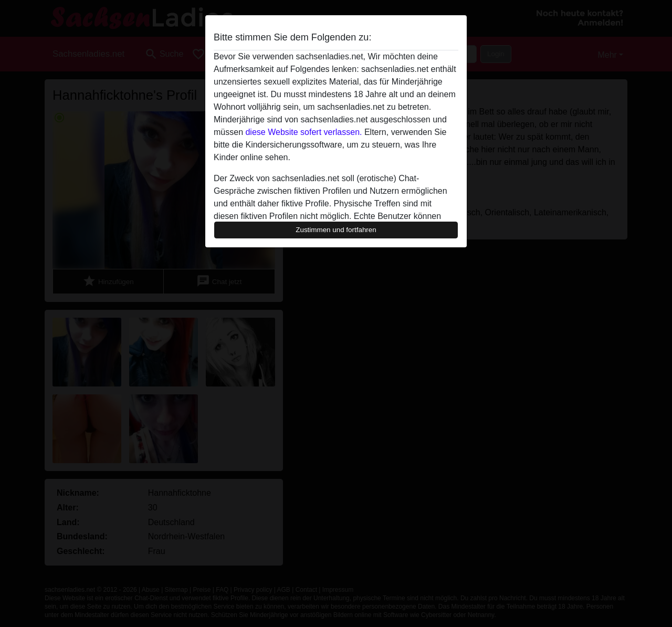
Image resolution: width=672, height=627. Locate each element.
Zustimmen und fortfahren (336, 230)
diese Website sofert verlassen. (303, 132)
